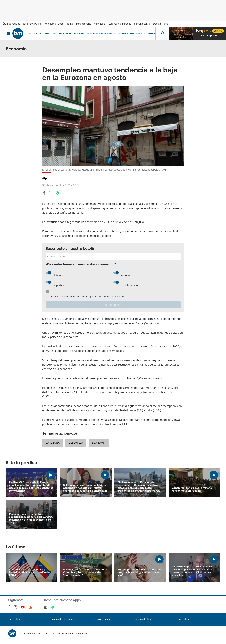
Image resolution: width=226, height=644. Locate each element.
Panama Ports (84, 24)
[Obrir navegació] (8, 33)
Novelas (123, 34)
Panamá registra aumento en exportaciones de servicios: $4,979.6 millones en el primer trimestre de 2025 (31, 518)
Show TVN (50, 34)
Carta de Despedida (207, 36)
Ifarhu (70, 24)
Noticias (36, 34)
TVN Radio (80, 34)
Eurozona (53, 443)
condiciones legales (74, 297)
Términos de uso (102, 619)
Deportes (65, 34)
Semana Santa (142, 24)
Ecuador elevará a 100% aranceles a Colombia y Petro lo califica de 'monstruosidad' (85, 572)
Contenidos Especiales (102, 34)
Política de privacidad (62, 619)
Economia (99, 443)
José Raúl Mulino (32, 24)
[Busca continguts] (162, 33)
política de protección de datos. (108, 297)
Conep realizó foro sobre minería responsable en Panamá (192, 489)
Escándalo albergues (120, 24)
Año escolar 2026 (54, 24)
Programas (138, 34)
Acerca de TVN (143, 619)
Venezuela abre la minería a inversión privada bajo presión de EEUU (29, 572)
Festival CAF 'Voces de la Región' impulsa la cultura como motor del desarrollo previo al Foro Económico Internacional (31, 487)
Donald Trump (161, 24)
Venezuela (100, 24)
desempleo (76, 443)
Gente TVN (154, 34)
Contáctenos (184, 619)
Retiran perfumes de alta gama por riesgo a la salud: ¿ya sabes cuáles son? (139, 572)
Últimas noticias (11, 24)
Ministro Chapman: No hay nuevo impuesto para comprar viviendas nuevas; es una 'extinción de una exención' (192, 571)
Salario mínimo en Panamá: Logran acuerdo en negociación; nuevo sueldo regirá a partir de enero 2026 (85, 488)
